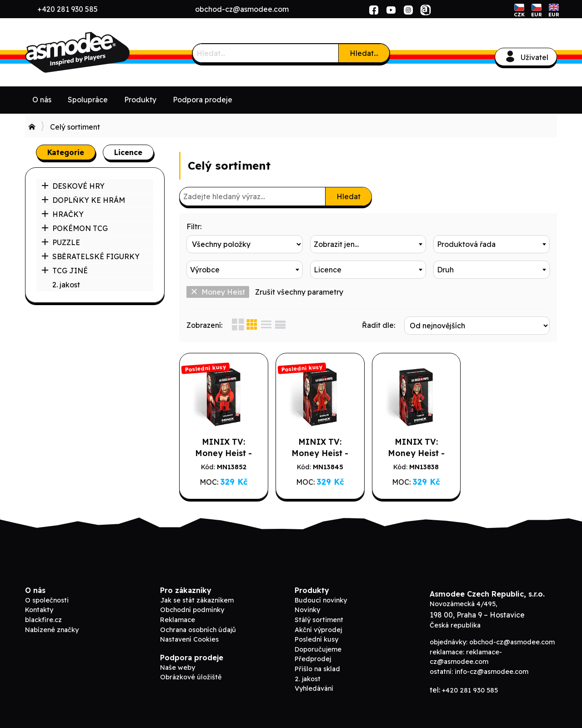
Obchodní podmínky (192, 610)
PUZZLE (61, 242)
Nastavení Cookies (189, 639)
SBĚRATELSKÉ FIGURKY (90, 256)
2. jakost (66, 285)
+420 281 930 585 (68, 9)
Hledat (349, 196)
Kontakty (39, 610)
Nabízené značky (52, 630)
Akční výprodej (318, 630)
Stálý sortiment (319, 620)
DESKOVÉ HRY (73, 186)
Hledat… (364, 53)
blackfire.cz (43, 620)
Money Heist (218, 292)
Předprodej (313, 659)
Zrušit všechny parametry (299, 292)
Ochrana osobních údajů (198, 630)
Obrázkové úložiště (191, 677)
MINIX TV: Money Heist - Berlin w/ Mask (320, 453)
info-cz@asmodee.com (492, 672)
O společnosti (47, 600)
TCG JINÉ (65, 271)
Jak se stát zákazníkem (197, 600)
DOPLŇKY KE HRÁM (83, 200)
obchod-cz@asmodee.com (242, 9)
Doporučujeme (318, 649)
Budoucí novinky (321, 600)
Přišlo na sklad (317, 669)
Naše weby (178, 668)
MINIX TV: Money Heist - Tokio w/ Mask (416, 453)
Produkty (140, 100)
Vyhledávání (314, 688)
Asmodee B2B (93, 52)
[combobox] (368, 244)
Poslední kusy (316, 639)
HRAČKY (63, 214)
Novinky (307, 610)
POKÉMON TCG (75, 228)
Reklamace (178, 620)
